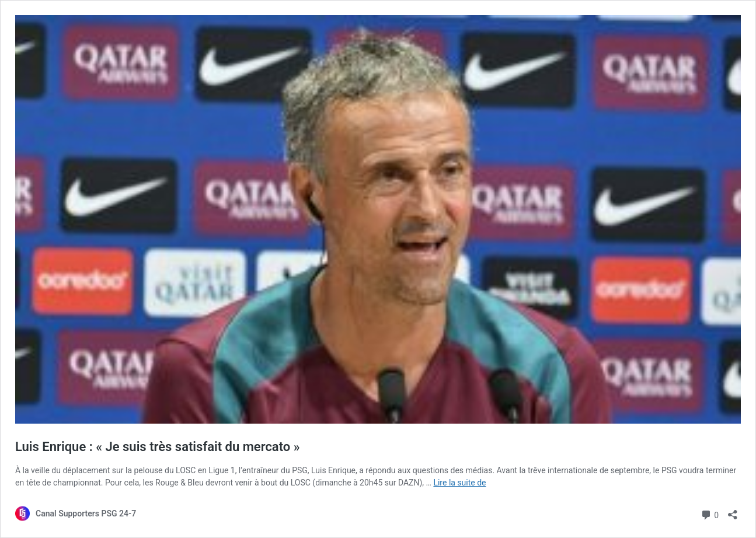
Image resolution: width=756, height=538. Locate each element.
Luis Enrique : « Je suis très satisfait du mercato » (158, 447)
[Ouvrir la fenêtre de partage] (733, 511)
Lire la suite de (459, 483)
